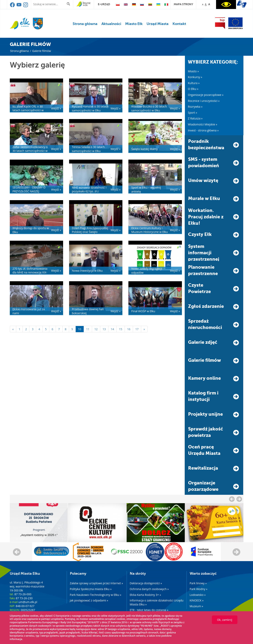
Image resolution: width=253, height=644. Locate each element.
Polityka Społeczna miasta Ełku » (91, 589)
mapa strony (183, 4)
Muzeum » (196, 606)
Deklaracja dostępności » (146, 583)
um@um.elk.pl (28, 602)
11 (88, 329)
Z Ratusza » (195, 118)
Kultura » (194, 83)
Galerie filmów (42, 51)
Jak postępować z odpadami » (89, 600)
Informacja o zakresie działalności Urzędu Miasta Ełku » (157, 602)
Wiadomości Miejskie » (203, 124)
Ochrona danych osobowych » (149, 589)
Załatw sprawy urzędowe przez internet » (97, 583)
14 (112, 329)
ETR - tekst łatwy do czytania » (149, 610)
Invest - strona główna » (203, 130)
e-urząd (104, 4)
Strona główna (85, 24)
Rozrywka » (195, 107)
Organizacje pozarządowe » (206, 95)
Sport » (192, 113)
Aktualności (111, 24)
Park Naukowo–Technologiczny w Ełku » (96, 595)
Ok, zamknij (225, 620)
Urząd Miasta (158, 24)
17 (137, 329)
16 (129, 329)
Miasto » (193, 71)
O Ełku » (193, 89)
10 (80, 329)
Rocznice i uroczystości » (204, 101)
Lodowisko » (198, 595)
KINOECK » (197, 600)
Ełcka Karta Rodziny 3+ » (145, 595)
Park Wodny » (199, 589)
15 (121, 329)
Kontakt (179, 24)
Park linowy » (198, 583)
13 (104, 329)
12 (96, 329)
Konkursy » (195, 77)
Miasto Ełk (134, 24)
